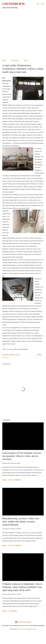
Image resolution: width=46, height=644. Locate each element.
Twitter (20, 629)
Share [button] (39, 355)
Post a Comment (15, 480)
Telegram (34, 629)
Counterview (14, 4)
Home (4, 60)
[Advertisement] (23, 34)
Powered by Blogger (23, 622)
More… (26, 60)
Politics (6, 358)
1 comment (13, 611)
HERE (7, 349)
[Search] (38, 3)
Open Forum (15, 60)
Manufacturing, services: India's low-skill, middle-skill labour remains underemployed (21, 522)
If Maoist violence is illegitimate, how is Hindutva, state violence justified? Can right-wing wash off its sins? (22, 587)
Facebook (25, 629)
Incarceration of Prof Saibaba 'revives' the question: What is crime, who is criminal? (22, 456)
